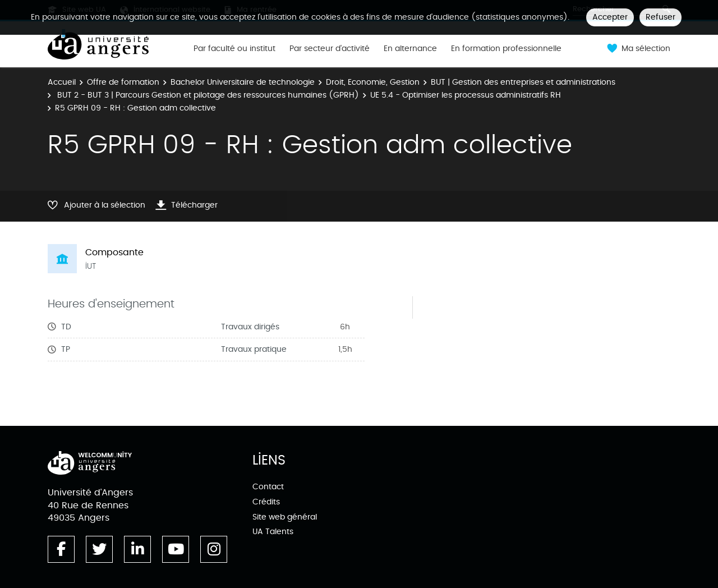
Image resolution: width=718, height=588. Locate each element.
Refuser (661, 17)
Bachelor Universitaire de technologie (243, 82)
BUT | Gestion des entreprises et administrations (523, 82)
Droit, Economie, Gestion (373, 82)
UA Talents (273, 532)
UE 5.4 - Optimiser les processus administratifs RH (466, 95)
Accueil (62, 82)
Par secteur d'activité (330, 49)
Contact (268, 487)
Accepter (610, 17)
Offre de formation (123, 82)
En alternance (410, 49)
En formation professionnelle (506, 49)
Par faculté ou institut (234, 49)
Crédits (266, 502)
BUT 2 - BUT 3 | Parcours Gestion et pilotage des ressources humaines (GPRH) (207, 95)
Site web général (285, 517)
